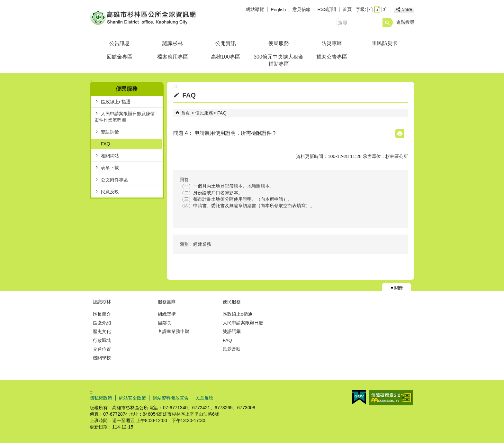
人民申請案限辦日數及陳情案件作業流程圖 (125, 117)
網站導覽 (255, 9)
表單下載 (110, 168)
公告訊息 (120, 43)
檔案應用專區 (173, 57)
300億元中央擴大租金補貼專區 (278, 60)
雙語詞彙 (110, 132)
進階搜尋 (405, 22)
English (278, 10)
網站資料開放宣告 (171, 398)
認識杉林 (173, 43)
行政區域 (102, 340)
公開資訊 (226, 43)
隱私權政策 (101, 398)
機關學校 (102, 358)
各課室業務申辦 (174, 331)
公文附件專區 (114, 180)
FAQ (106, 144)
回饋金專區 (120, 57)
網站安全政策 (132, 398)
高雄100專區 (225, 57)
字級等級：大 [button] (384, 9)
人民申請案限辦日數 (243, 323)
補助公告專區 (332, 57)
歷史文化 (102, 331)
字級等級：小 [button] (370, 9)
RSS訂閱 (327, 9)
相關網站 (110, 156)
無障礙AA (391, 398)
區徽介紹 (102, 323)
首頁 (347, 9)
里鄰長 (165, 323)
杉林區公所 (144, 17)
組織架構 (167, 314)
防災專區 (332, 43)
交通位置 (102, 349)
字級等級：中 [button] (377, 9)
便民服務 (279, 43)
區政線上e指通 (116, 102)
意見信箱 (301, 9)
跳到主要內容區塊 (3, 3)
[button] (388, 23)
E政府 (359, 397)
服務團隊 (167, 302)
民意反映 (110, 192)
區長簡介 (102, 314)
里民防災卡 (385, 43)
